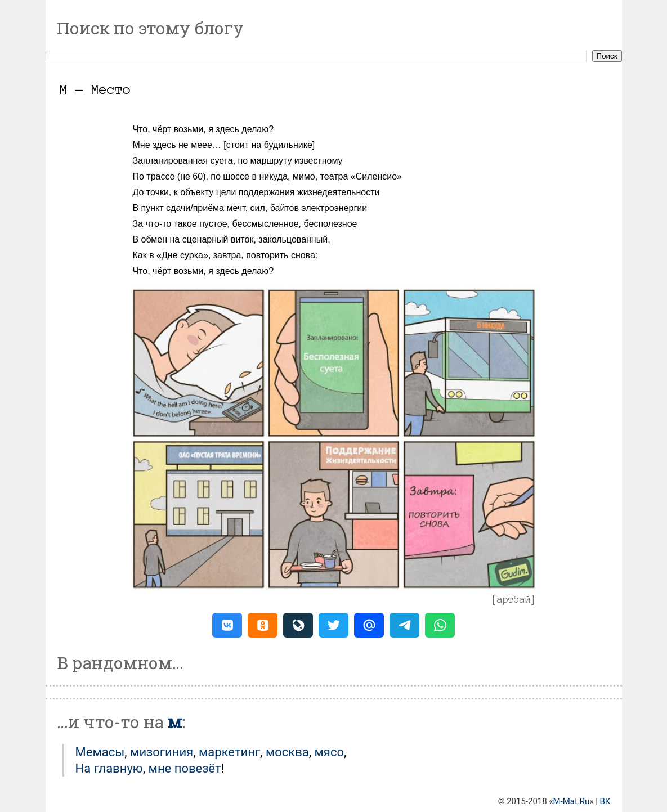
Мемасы (100, 752)
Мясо (329, 752)
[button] (227, 625)
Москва (287, 752)
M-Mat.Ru (572, 801)
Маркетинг (229, 752)
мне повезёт (185, 768)
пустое (213, 224)
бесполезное (331, 224)
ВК (605, 801)
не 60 (191, 176)
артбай (514, 599)
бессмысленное (266, 224)
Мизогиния (162, 752)
